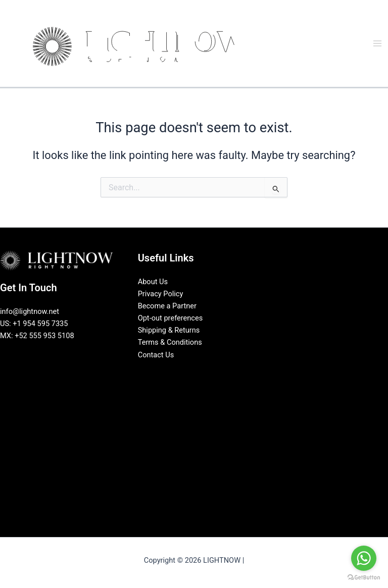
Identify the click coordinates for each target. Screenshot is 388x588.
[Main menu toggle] (377, 43)
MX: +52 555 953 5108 (37, 336)
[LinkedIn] (186, 372)
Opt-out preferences (171, 318)
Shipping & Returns (169, 330)
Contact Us (156, 355)
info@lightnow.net (30, 311)
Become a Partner (167, 306)
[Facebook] (171, 372)
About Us (153, 282)
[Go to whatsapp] (364, 558)
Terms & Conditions (170, 342)
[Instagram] (202, 372)
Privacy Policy (161, 294)
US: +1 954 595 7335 (34, 324)
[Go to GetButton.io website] (364, 578)
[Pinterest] (217, 372)
